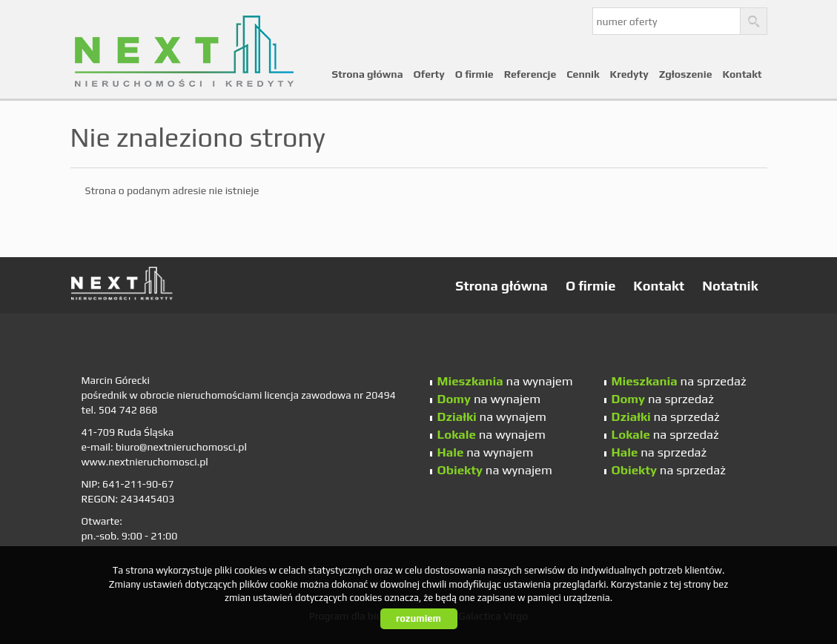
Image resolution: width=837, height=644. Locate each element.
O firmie (474, 74)
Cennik (583, 74)
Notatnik (730, 286)
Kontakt (742, 74)
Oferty (429, 74)
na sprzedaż (679, 381)
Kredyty (629, 74)
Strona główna (368, 74)
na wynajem (505, 381)
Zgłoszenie (686, 74)
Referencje (530, 74)
